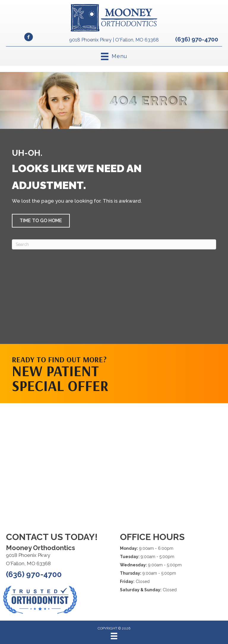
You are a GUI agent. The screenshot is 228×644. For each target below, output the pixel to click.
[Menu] (114, 636)
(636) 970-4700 (197, 39)
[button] (41, 221)
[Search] (114, 244)
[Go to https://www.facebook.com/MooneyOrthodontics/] (28, 38)
